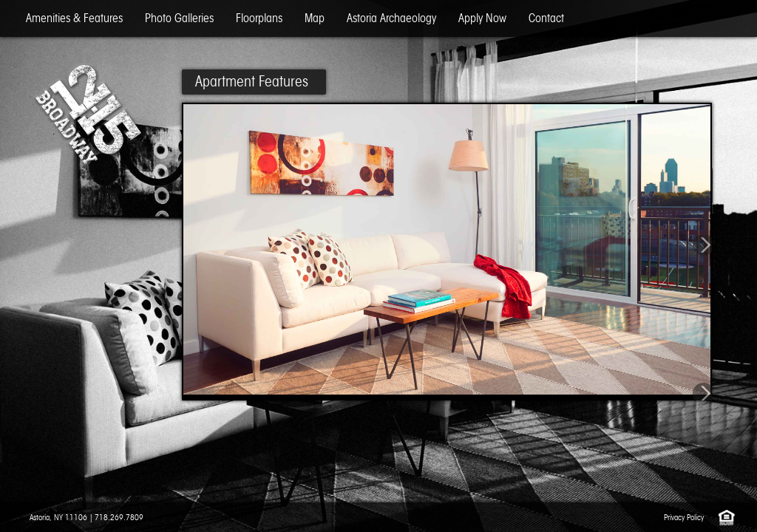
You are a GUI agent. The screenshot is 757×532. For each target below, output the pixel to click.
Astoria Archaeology (391, 18)
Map (315, 18)
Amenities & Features (74, 18)
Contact (546, 18)
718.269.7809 (119, 517)
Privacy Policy (684, 517)
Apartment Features (252, 81)
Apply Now (482, 18)
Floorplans (259, 18)
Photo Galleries (179, 18)
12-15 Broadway (87, 115)
